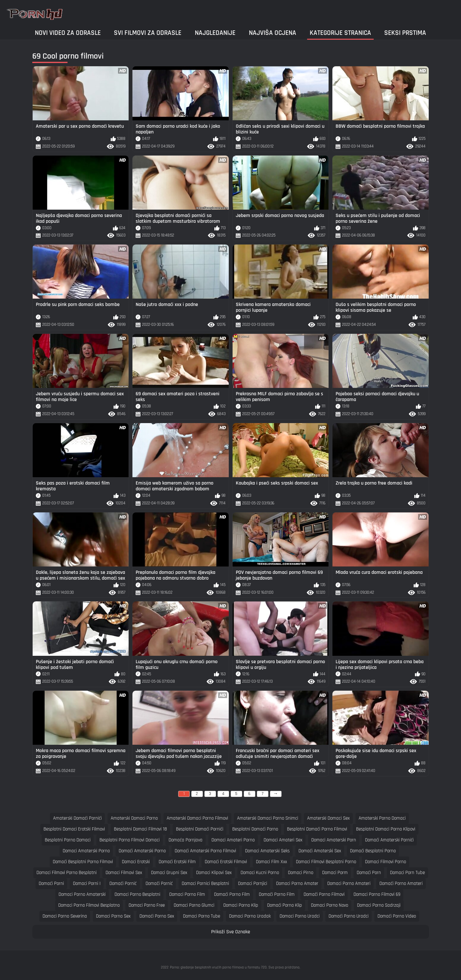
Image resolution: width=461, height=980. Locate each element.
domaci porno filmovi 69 (377, 894)
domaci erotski (136, 862)
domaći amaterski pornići (389, 840)
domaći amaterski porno (142, 851)
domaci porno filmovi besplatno (89, 905)
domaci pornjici (253, 884)
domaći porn (369, 873)
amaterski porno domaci (382, 818)
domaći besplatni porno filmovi (83, 862)
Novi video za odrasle (68, 33)
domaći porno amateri (401, 884)
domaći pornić (123, 884)
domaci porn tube (407, 873)
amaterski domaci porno (134, 818)
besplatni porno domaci (68, 840)
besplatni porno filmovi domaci (130, 840)
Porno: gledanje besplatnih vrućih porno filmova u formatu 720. (219, 967)
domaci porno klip (241, 905)
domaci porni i (87, 884)
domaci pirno (301, 873)
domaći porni (51, 884)
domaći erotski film (177, 862)
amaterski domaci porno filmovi (197, 818)
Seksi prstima (405, 33)
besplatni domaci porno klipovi (386, 829)
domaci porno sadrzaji (379, 905)
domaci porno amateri (349, 884)
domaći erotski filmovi (226, 862)
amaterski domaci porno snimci (268, 818)
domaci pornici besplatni (205, 884)
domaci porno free (147, 905)
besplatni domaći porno (255, 829)
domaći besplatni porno (373, 851)
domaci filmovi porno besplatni (67, 873)
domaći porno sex (157, 916)
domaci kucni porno (260, 873)
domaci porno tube (202, 916)
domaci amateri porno (233, 840)
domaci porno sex (113, 916)
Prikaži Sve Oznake (231, 932)
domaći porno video (397, 916)
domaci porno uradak (250, 916)
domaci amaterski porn (334, 840)
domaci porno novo (330, 905)
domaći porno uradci (349, 916)
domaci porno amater (297, 884)
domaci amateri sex (283, 840)
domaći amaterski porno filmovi (205, 851)
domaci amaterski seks (267, 851)
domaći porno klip (285, 905)
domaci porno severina (65, 916)
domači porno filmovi (324, 894)
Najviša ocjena (273, 33)
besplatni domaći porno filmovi (317, 829)
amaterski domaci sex (328, 818)
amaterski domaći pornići (77, 818)
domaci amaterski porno (86, 851)
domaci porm (335, 873)
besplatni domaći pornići (200, 829)
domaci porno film (187, 894)
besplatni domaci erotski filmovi (74, 829)
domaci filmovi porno (385, 862)
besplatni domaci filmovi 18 (140, 829)
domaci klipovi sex (214, 873)
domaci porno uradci (300, 916)
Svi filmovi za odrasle (148, 33)
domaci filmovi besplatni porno (326, 862)
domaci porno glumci (194, 905)
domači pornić (159, 884)
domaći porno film (232, 894)
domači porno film (277, 894)
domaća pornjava (186, 840)
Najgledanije (215, 33)
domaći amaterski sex (320, 851)
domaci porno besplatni (137, 894)
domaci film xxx (271, 862)
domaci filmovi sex (124, 873)
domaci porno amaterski (82, 894)
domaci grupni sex (169, 873)
